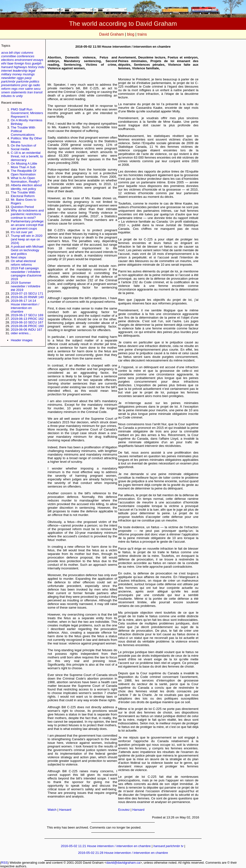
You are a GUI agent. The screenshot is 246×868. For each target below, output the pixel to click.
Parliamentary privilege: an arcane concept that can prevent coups (28, 225)
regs (14, 89)
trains (142, 34)
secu (37, 89)
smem (6, 92)
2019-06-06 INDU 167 (26, 330)
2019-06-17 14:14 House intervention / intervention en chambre (25, 306)
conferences (26, 56)
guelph (37, 63)
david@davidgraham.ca (123, 863)
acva (5, 53)
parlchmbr (8, 81)
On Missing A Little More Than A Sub (24, 165)
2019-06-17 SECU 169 (27, 315)
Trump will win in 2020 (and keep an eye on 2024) (27, 239)
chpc (17, 53)
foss (28, 63)
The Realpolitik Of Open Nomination (24, 173)
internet (6, 71)
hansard (7, 67)
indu (41, 67)
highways (20, 67)
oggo (20, 78)
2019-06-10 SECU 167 (27, 322)
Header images (22, 340)
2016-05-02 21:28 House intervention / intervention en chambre (123, 853)
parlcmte (22, 81)
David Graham (112, 34)
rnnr (21, 89)
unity (19, 96)
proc (25, 85)
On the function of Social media (23, 147)
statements (19, 92)
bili (11, 53)
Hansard (65, 810)
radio (37, 85)
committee (9, 56)
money (17, 74)
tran (30, 92)
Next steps (18, 257)
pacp (28, 78)
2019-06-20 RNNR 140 (27, 297)
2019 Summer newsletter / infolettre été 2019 (26, 286)
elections (8, 60)
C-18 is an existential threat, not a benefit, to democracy (27, 156)
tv (14, 96)
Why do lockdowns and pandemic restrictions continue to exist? (27, 214)
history (33, 67)
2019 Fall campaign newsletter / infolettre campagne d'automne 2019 (26, 274)
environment (23, 60)
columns (27, 53)
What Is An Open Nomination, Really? (25, 180)
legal (32, 71)
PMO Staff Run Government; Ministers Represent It (27, 113)
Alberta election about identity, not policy (26, 187)
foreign (19, 63)
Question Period (22, 207)
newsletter (9, 78)
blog (131, 34)
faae (10, 63)
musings (29, 74)
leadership (20, 71)
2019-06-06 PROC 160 (27, 326)
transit (38, 92)
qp (30, 85)
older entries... (21, 333)
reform (6, 89)
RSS (4, 863)
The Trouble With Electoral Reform (23, 194)
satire (29, 89)
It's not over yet (22, 232)
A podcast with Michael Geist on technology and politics (27, 250)
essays (38, 60)
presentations (11, 85)
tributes (6, 96)
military (6, 74)
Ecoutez (124, 810)
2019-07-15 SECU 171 (27, 293)
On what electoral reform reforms (23, 263)
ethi (4, 63)
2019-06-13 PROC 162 (27, 319)
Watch (52, 810)
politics (34, 81)
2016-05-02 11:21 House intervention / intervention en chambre (106, 846)
